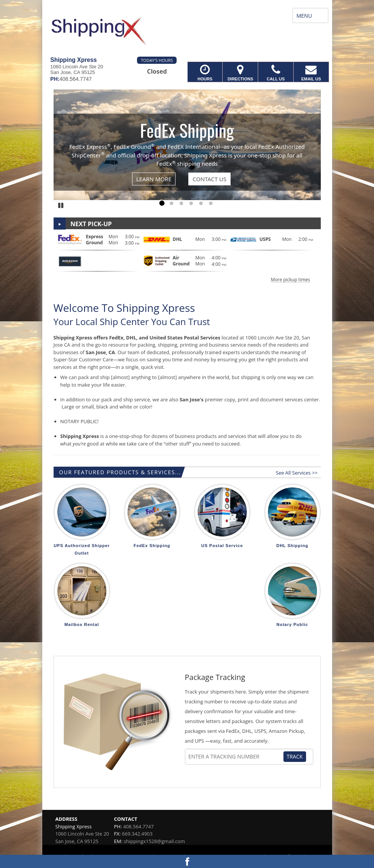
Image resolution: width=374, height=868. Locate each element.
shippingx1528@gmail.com (154, 841)
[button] (187, 257)
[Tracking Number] (235, 757)
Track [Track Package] (295, 756)
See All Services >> (297, 473)
